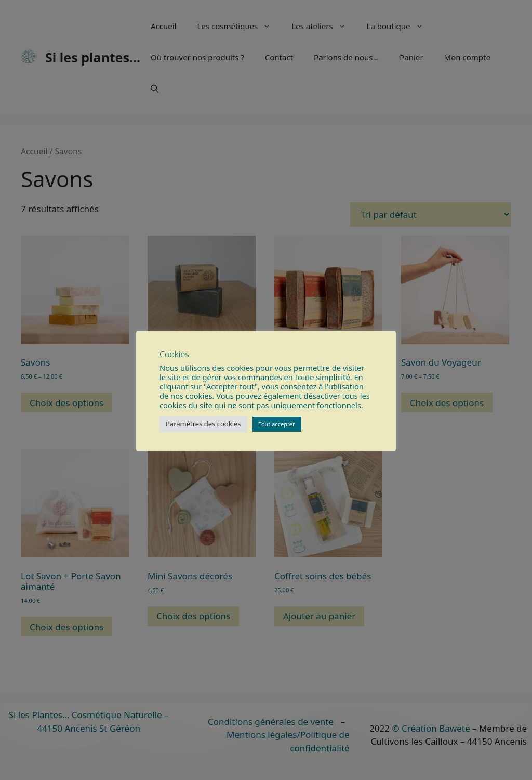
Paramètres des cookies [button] (203, 424)
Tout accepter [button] (277, 424)
